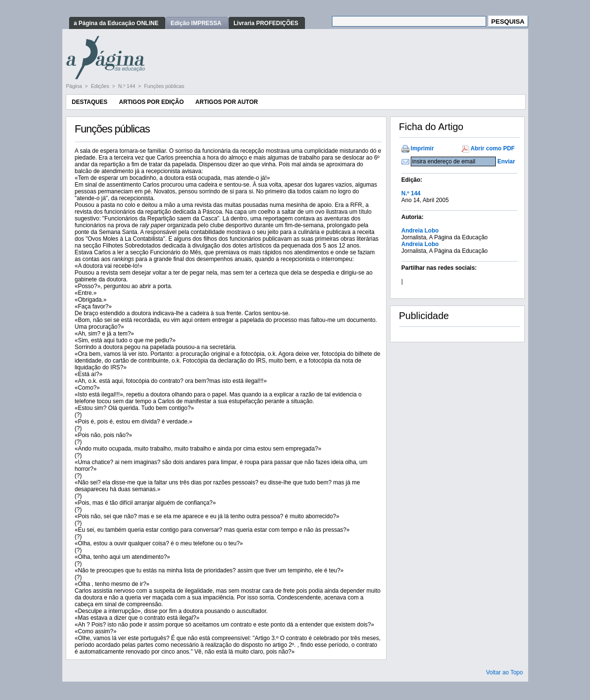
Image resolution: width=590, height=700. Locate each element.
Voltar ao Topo (505, 672)
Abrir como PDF (493, 148)
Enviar (506, 161)
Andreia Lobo (420, 231)
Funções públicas (164, 86)
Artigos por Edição (151, 102)
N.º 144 (128, 86)
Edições (101, 86)
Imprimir (422, 148)
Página (75, 86)
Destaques (90, 102)
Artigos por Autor (226, 102)
